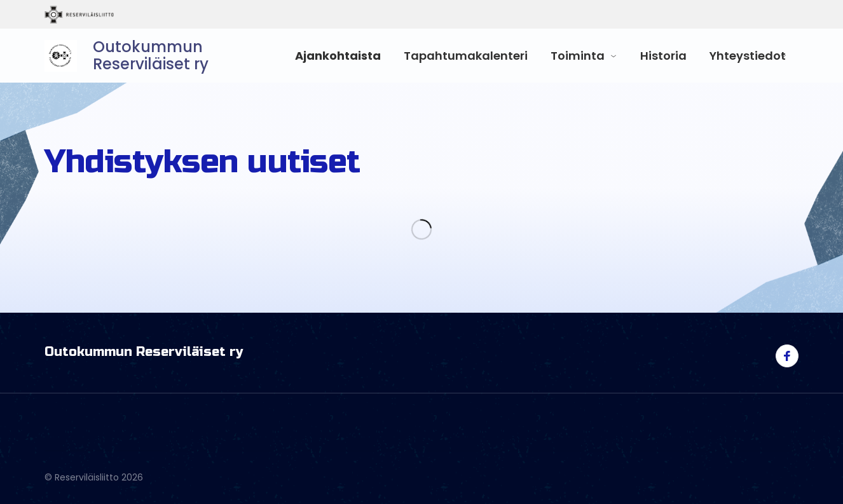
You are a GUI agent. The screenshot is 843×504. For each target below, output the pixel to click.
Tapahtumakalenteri (466, 56)
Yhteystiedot (748, 56)
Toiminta (578, 56)
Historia (663, 56)
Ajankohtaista (338, 56)
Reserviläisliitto (132, 15)
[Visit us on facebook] (787, 356)
